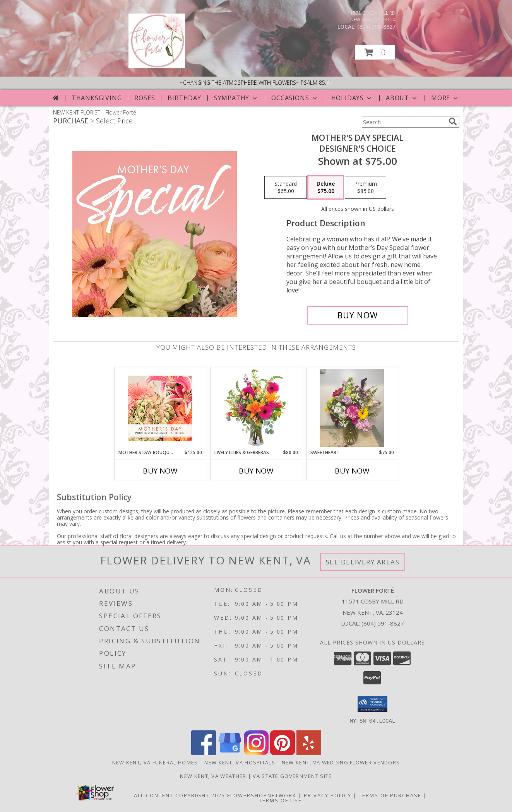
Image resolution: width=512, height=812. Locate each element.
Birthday (184, 98)
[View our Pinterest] (283, 753)
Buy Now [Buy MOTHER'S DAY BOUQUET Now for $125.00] (160, 471)
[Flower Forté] (157, 66)
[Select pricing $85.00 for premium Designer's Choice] (366, 188)
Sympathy (236, 98)
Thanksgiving (97, 98)
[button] (375, 52)
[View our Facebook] (204, 753)
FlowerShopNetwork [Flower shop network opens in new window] (262, 795)
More (445, 98)
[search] (453, 121)
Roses (145, 98)
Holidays (352, 98)
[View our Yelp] (309, 753)
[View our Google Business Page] (230, 753)
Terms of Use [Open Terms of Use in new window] (280, 800)
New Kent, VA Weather (213, 776)
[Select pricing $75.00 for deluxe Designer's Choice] (326, 188)
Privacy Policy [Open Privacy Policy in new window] (328, 795)
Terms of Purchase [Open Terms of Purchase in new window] (390, 795)
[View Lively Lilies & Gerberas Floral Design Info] (256, 408)
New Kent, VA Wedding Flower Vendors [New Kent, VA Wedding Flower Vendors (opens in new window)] (341, 762)
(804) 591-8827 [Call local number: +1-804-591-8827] (376, 26)
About (402, 98)
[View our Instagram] (256, 753)
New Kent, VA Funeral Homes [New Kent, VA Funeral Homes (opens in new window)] (155, 762)
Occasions (295, 98)
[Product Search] (404, 122)
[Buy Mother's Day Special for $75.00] (358, 315)
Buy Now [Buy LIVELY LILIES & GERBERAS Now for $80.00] (256, 471)
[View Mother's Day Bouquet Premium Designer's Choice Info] (160, 408)
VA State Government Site (292, 776)
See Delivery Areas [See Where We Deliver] (363, 562)
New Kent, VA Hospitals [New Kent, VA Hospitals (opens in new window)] (240, 762)
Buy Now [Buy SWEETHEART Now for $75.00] (352, 471)
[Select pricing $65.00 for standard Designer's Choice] (286, 188)
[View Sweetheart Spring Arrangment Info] (352, 408)
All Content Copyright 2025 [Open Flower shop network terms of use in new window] (180, 795)
